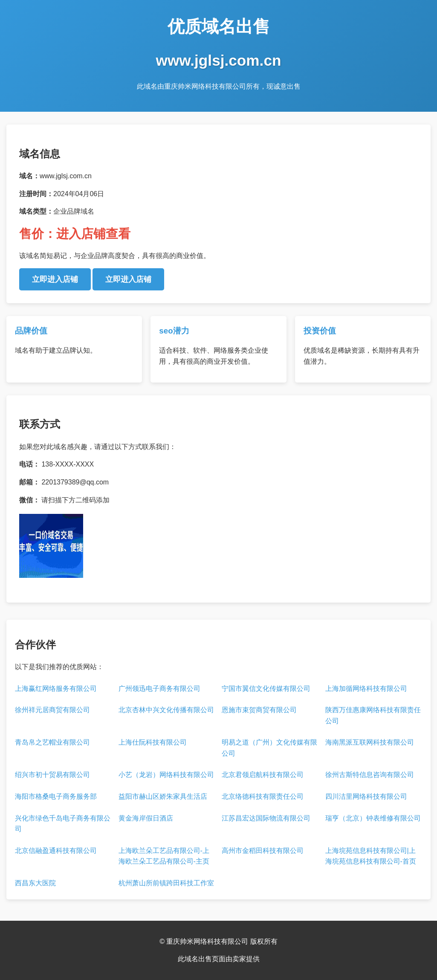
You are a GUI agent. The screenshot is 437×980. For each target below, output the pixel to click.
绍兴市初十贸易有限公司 (52, 775)
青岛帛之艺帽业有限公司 (52, 742)
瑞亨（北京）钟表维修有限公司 (373, 818)
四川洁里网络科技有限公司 (366, 796)
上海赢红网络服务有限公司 (56, 689)
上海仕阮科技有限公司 (153, 742)
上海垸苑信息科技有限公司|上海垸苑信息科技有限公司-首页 (371, 856)
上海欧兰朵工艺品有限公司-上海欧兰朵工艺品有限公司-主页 (164, 856)
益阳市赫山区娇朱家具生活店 (163, 796)
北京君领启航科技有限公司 (263, 775)
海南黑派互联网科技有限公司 (370, 742)
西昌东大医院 (35, 883)
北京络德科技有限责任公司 (263, 796)
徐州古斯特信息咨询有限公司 (370, 775)
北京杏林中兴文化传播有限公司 (166, 710)
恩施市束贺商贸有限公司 (259, 710)
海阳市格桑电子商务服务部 (56, 796)
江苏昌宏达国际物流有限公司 (266, 818)
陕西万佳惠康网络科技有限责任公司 (373, 715)
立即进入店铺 (55, 279)
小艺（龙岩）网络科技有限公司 (166, 775)
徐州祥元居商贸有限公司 (52, 710)
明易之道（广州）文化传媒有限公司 (269, 748)
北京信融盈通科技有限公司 (56, 851)
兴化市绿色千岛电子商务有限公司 (63, 824)
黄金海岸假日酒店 (146, 818)
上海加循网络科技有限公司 (366, 689)
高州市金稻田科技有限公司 (263, 851)
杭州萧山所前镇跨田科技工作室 (166, 883)
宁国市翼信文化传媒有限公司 (266, 689)
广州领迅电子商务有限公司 (159, 689)
